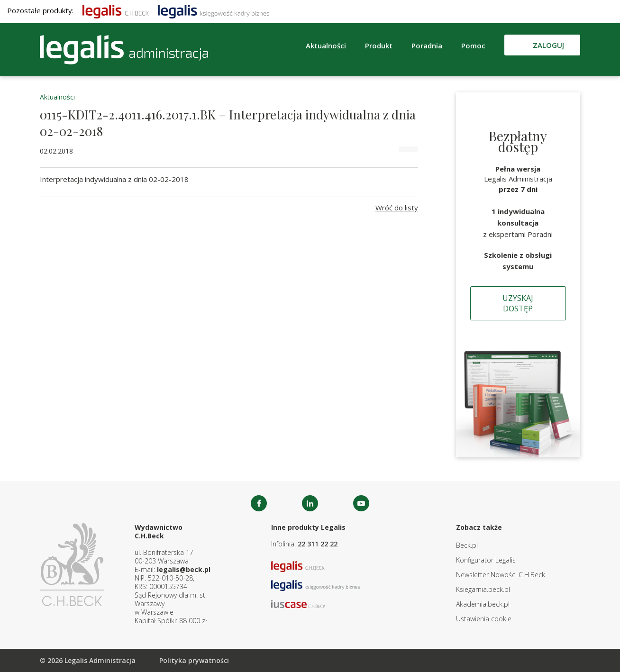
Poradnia (427, 45)
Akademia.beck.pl (483, 604)
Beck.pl (467, 545)
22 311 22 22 (318, 544)
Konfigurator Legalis (486, 560)
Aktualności (326, 45)
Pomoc (473, 45)
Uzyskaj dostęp (518, 303)
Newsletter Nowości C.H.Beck (501, 575)
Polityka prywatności (194, 660)
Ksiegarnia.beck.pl (483, 589)
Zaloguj (548, 45)
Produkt (379, 45)
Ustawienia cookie (484, 619)
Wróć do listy (397, 208)
